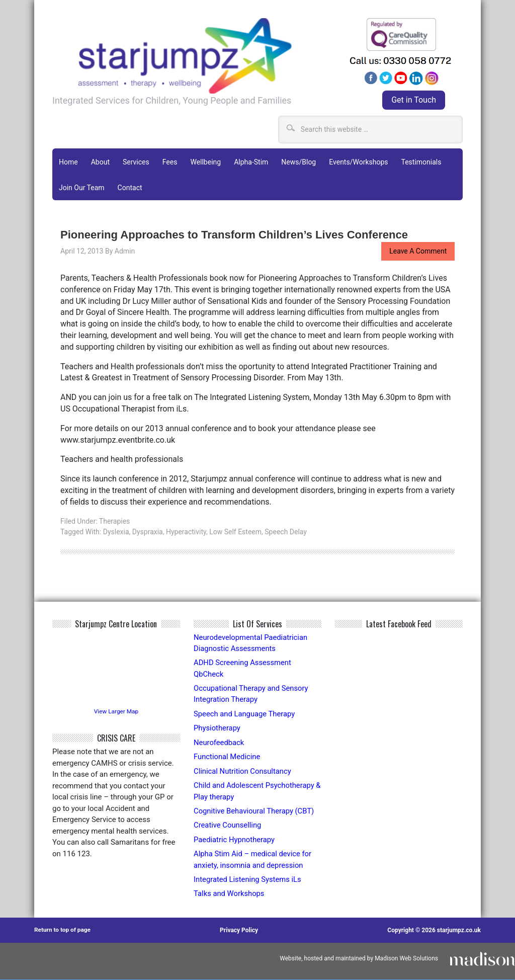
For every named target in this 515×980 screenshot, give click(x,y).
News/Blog (298, 161)
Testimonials (421, 161)
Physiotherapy (217, 728)
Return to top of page (63, 931)
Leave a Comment (418, 251)
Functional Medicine (227, 757)
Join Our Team (82, 187)
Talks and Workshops (230, 894)
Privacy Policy (239, 931)
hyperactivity (186, 531)
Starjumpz (196, 56)
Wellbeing (205, 161)
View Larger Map (116, 711)
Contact (130, 187)
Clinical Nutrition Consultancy (243, 771)
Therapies (115, 521)
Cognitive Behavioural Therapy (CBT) (255, 811)
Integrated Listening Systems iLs (248, 880)
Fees (170, 161)
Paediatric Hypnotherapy (235, 840)
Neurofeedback (219, 743)
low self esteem (235, 531)
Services (136, 161)
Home (68, 161)
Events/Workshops (358, 161)
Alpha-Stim (251, 161)
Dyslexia (116, 531)
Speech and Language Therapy (245, 714)
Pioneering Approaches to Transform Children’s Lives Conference (237, 234)
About (100, 161)
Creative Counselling (228, 826)
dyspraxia (148, 531)
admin (125, 251)
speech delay (286, 531)
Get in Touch (414, 100)
